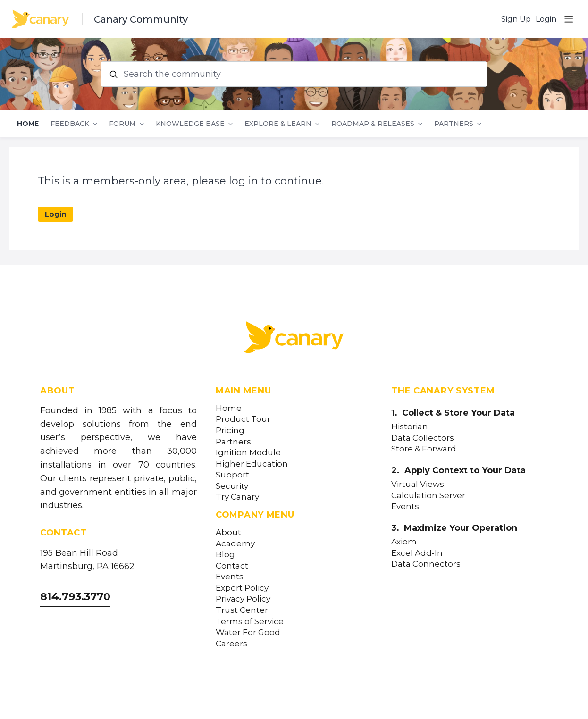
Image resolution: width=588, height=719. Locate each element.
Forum (122, 124)
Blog (225, 555)
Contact (232, 566)
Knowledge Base (190, 124)
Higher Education (252, 464)
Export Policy (242, 588)
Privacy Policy (243, 599)
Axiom (404, 542)
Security (232, 486)
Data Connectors (426, 564)
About (228, 532)
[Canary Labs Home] (294, 339)
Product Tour (243, 419)
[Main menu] (569, 19)
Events (230, 577)
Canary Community (141, 19)
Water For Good (248, 632)
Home (28, 124)
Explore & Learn (278, 124)
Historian (410, 427)
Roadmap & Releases (373, 124)
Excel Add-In (417, 553)
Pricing (230, 431)
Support (232, 475)
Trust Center (242, 610)
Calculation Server (428, 496)
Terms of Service (250, 622)
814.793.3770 (75, 597)
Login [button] (546, 19)
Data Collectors (423, 438)
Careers (231, 644)
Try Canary (237, 497)
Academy (235, 544)
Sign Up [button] (516, 19)
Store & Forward (424, 449)
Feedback (70, 124)
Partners (454, 124)
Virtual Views (418, 484)
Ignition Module (248, 453)
